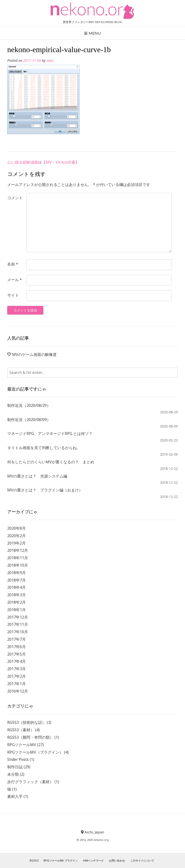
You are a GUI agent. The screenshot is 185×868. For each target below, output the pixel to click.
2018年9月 (17, 573)
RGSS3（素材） (21, 730)
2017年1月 (17, 684)
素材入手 (15, 796)
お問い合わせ (117, 860)
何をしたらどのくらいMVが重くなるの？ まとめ (51, 462)
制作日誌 (15, 767)
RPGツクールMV (22, 745)
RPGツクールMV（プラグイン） (35, 752)
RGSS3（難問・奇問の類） (30, 737)
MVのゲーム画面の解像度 (34, 354)
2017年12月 (18, 617)
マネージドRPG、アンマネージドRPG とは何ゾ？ (50, 434)
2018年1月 (17, 610)
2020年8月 (17, 528)
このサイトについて (142, 860)
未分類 (13, 774)
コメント (15, 198)
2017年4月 (17, 661)
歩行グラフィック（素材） (30, 782)
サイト (13, 295)
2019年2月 (17, 543)
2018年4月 (17, 587)
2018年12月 (18, 550)
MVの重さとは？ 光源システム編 (37, 476)
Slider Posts (18, 759)
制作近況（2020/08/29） (29, 405)
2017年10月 (18, 632)
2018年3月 (17, 595)
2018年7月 (17, 580)
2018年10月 (18, 565)
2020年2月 (17, 536)
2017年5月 (17, 654)
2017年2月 (17, 676)
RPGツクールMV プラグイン (61, 860)
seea (50, 60)
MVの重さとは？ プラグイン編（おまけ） (45, 490)
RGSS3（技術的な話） (26, 722)
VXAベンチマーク (93, 860)
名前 (13, 264)
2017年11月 (18, 624)
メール (15, 280)
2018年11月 (18, 558)
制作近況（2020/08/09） (29, 420)
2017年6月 (17, 647)
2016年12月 (18, 691)
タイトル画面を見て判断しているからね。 (44, 448)
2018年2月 (17, 602)
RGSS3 (34, 860)
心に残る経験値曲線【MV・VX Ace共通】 (43, 162)
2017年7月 (17, 639)
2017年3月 (17, 669)
